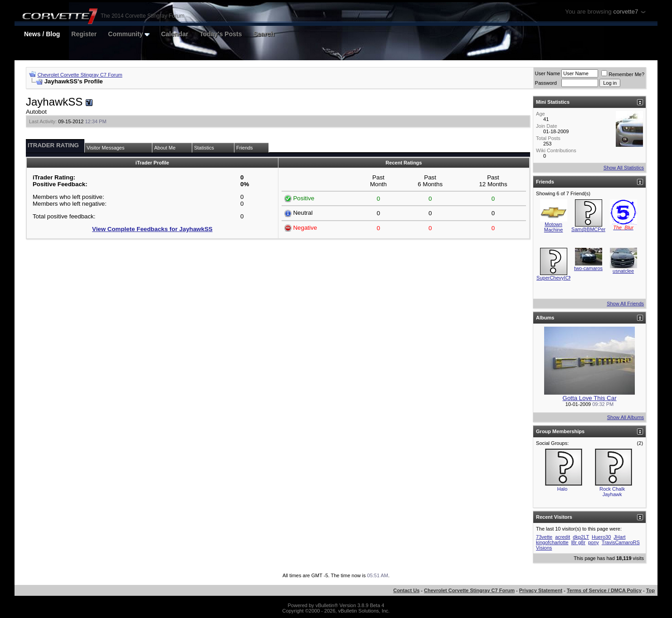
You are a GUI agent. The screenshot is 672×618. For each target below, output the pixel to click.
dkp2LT (581, 537)
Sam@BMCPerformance (599, 229)
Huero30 (601, 537)
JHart (619, 537)
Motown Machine (554, 227)
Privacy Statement (541, 590)
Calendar (175, 34)
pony (594, 542)
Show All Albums (626, 417)
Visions (544, 548)
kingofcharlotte (552, 542)
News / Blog (42, 34)
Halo (562, 489)
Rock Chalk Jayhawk (612, 492)
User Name (548, 73)
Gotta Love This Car (590, 398)
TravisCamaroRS (621, 542)
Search (264, 34)
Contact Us (406, 590)
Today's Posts (221, 34)
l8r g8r (578, 542)
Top (650, 590)
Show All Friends (625, 304)
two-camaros (588, 268)
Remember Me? (623, 74)
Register (84, 34)
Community (129, 34)
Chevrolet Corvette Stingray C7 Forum (80, 75)
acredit (562, 537)
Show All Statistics (624, 168)
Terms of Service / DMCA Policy (604, 590)
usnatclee (623, 271)
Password (546, 83)
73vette (544, 537)
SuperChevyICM (555, 278)
